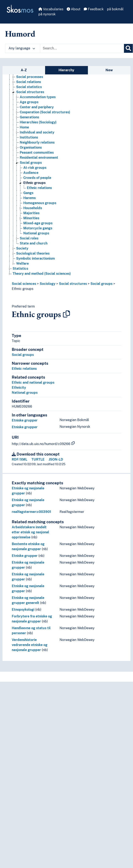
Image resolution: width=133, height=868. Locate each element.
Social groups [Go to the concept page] (31, 163)
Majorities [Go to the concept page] (31, 213)
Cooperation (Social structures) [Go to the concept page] (45, 112)
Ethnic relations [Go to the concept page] (39, 188)
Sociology (48, 284)
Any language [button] (22, 48)
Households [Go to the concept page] (33, 208)
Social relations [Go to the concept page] (29, 82)
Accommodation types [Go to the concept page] (38, 97)
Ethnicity (19, 388)
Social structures (73, 284)
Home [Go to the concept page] (24, 127)
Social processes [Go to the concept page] (30, 77)
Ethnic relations (24, 369)
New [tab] (109, 70)
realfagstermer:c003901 (31, 512)
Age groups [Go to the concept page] (29, 102)
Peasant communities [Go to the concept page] (37, 153)
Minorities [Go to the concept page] (31, 218)
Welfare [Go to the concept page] (22, 264)
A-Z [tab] (24, 70)
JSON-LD (56, 459)
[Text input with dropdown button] (82, 48)
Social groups (101, 284)
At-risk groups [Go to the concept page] (35, 168)
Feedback (94, 9)
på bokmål (115, 9)
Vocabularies (51, 9)
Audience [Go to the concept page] (31, 173)
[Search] (128, 48)
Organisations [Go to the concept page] (31, 147)
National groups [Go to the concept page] (36, 233)
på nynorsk (47, 14)
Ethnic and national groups (33, 382)
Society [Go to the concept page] (22, 248)
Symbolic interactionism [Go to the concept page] (35, 258)
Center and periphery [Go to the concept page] (37, 107)
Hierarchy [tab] (66, 70)
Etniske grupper (25, 420)
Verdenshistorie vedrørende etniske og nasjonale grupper (30, 645)
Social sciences (24, 284)
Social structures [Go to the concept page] (30, 92)
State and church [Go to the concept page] (34, 243)
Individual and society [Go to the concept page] (37, 132)
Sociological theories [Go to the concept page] (33, 253)
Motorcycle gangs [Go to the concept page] (38, 228)
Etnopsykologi (23, 610)
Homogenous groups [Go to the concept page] (40, 203)
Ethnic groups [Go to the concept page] (34, 183)
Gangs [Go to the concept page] (28, 193)
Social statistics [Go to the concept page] (29, 87)
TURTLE (38, 459)
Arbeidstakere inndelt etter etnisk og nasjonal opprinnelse (30, 532)
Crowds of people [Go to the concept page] (37, 178)
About (74, 9)
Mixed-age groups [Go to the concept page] (38, 223)
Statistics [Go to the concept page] (20, 269)
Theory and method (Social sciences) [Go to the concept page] (42, 274)
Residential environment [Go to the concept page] (39, 158)
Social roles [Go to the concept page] (29, 238)
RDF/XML (20, 459)
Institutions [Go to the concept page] (29, 137)
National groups (25, 393)
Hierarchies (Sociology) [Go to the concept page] (38, 122)
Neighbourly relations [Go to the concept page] (37, 142)
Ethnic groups (23, 289)
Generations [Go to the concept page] (29, 117)
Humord (20, 34)
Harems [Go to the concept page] (29, 198)
